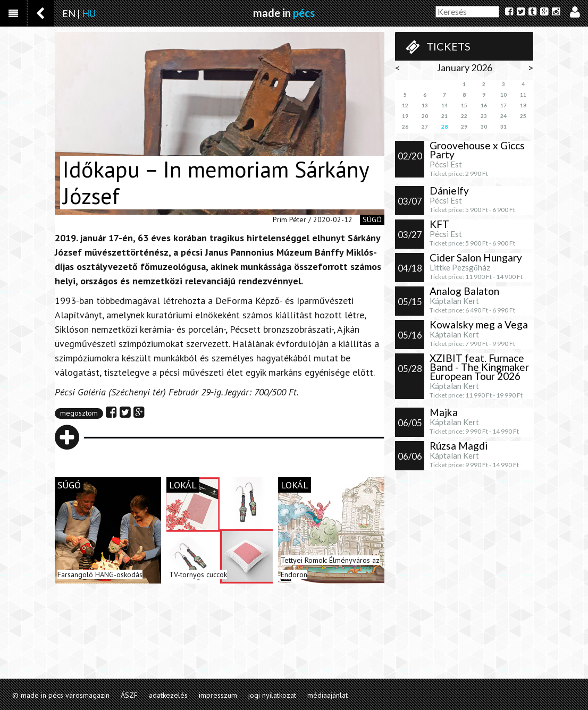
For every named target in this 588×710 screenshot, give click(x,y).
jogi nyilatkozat (272, 695)
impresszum (218, 695)
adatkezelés (168, 695)
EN (69, 13)
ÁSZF (129, 695)
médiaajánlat (327, 695)
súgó (372, 219)
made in (284, 13)
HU (89, 13)
